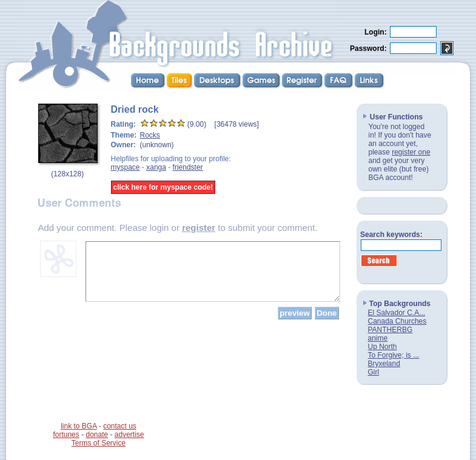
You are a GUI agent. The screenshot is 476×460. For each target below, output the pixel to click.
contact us (120, 426)
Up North (383, 347)
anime (378, 338)
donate (97, 435)
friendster (188, 167)
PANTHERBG (391, 330)
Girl (374, 372)
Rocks (150, 135)
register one (411, 152)
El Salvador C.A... (397, 313)
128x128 (67, 174)
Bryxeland (384, 364)
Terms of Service (99, 443)
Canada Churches (397, 321)
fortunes (66, 435)
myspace (126, 167)
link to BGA (79, 426)
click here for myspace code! (163, 187)
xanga (156, 167)
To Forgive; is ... (394, 355)
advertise (129, 435)
